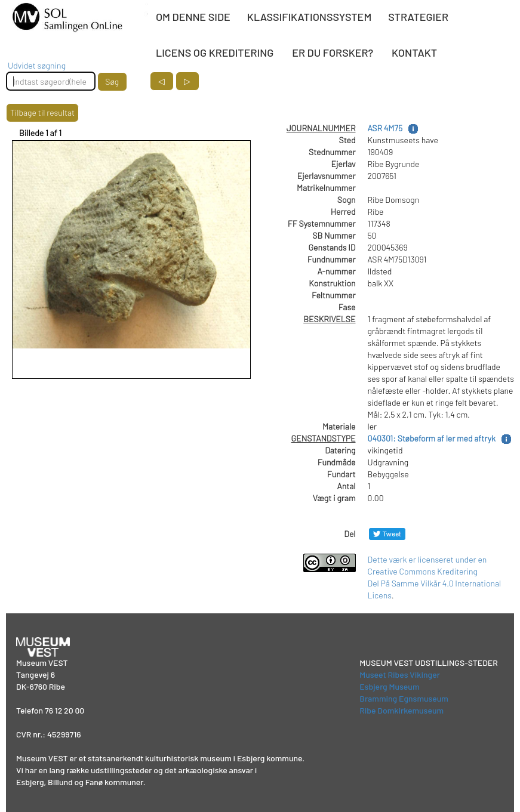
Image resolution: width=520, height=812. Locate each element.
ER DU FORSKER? (333, 53)
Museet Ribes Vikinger (400, 674)
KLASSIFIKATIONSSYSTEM (309, 17)
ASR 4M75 (385, 128)
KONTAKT (414, 53)
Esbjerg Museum (389, 686)
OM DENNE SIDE (193, 17)
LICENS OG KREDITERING (215, 53)
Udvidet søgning (37, 65)
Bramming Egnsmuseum (404, 698)
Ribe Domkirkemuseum (401, 710)
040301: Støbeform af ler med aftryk (432, 438)
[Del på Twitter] (387, 534)
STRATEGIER (418, 17)
